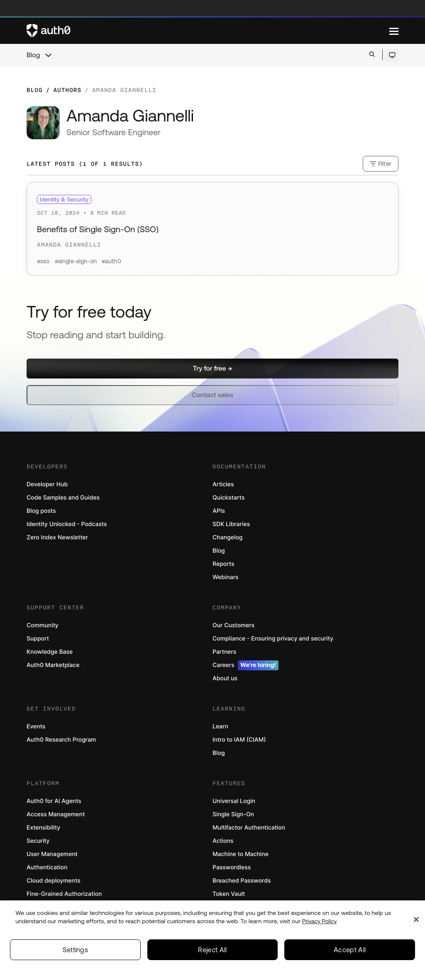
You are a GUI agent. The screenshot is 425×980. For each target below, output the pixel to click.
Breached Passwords (242, 881)
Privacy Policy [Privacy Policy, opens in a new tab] (320, 924)
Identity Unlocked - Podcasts (67, 524)
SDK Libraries (231, 524)
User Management (52, 854)
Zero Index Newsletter (57, 537)
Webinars (226, 577)
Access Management (56, 814)
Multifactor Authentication (249, 828)
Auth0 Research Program (61, 740)
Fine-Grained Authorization (64, 894)
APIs (219, 511)
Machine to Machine (241, 854)
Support (38, 639)
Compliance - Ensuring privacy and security (273, 639)
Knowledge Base (50, 652)
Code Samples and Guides (63, 498)
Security (38, 841)
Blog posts (41, 511)
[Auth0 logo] (208, 31)
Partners (224, 652)
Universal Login (234, 801)
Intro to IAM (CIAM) (239, 740)
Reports (223, 564)
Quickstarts (228, 498)
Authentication (47, 867)
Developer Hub (47, 484)
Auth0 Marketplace (53, 665)
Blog (33, 55)
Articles (223, 484)
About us (225, 678)
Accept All (350, 953)
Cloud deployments (54, 881)
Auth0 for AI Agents (54, 801)
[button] (212, 369)
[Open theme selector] (392, 55)
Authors (67, 90)
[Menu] (394, 31)
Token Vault (229, 894)
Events (36, 727)
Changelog (227, 537)
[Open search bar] (372, 55)
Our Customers (233, 625)
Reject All (212, 953)
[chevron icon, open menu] (48, 55)
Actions (223, 841)
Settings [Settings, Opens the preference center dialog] (76, 953)
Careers (245, 665)
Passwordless (232, 867)
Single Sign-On (233, 814)
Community (43, 625)
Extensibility (43, 828)
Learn (220, 727)
